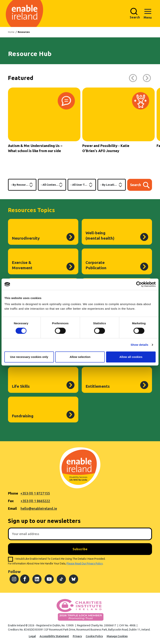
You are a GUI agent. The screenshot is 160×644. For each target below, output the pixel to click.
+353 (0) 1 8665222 (35, 501)
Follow (14, 571)
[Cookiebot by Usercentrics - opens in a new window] (139, 284)
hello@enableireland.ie (39, 508)
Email (12, 508)
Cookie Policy (94, 636)
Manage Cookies (117, 636)
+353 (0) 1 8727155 (35, 493)
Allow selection (80, 357)
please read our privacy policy (85, 563)
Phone (13, 493)
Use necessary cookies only (29, 357)
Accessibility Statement (54, 636)
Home (11, 32)
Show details (140, 345)
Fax (11, 501)
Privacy (77, 636)
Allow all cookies (131, 357)
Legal (32, 636)
